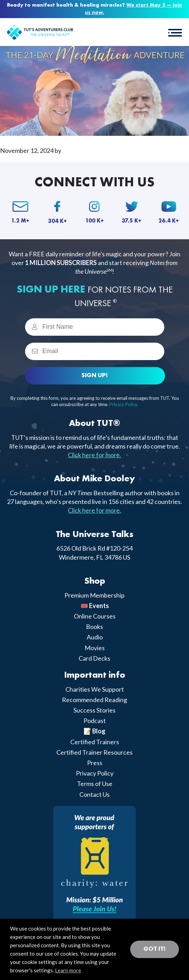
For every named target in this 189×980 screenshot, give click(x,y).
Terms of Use (95, 784)
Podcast (95, 721)
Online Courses (95, 616)
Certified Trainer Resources (94, 752)
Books (94, 627)
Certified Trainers (95, 742)
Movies (95, 648)
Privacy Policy (95, 773)
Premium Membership (94, 595)
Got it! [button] (155, 949)
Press (95, 763)
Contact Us (94, 794)
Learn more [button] (68, 970)
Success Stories (94, 710)
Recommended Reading (94, 700)
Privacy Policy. (124, 404)
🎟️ (95, 606)
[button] (175, 32)
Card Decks (94, 658)
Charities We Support (95, 689)
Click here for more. (94, 455)
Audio (95, 637)
